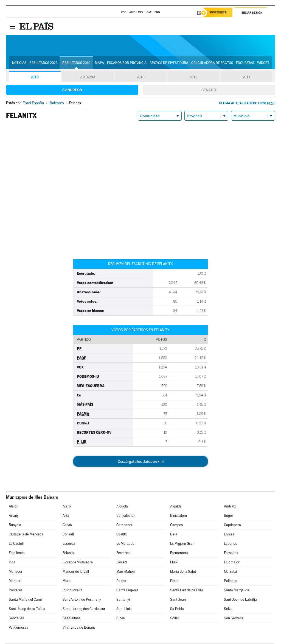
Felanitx (68, 554)
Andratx (230, 507)
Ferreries (123, 554)
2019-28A (88, 78)
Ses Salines (71, 619)
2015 (193, 78)
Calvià (67, 526)
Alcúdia (122, 507)
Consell (68, 535)
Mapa (99, 63)
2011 (246, 78)
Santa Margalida (237, 591)
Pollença (231, 582)
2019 (35, 78)
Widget (263, 63)
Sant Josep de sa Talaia (27, 610)
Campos (176, 526)
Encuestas (245, 63)
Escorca (69, 544)
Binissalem (179, 516)
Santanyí (123, 600)
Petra (174, 582)
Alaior (13, 507)
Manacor (16, 572)
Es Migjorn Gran (182, 544)
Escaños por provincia (127, 63)
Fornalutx (231, 554)
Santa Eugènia (127, 591)
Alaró (67, 507)
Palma (121, 582)
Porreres (16, 591)
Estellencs (17, 554)
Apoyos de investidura (169, 63)
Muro (67, 582)
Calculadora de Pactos (212, 63)
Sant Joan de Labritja (240, 600)
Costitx (122, 535)
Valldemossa (19, 628)
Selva (228, 610)
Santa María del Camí (25, 600)
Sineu (121, 619)
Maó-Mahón (126, 572)
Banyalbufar (126, 516)
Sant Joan (178, 600)
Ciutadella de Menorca (26, 535)
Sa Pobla (177, 610)
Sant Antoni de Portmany (82, 600)
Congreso (72, 91)
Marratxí (230, 572)
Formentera (179, 554)
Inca (12, 563)
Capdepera (232, 526)
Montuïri (15, 582)
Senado (209, 91)
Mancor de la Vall (76, 572)
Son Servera (234, 619)
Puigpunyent (72, 591)
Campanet (124, 526)
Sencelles (16, 619)
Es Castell (16, 544)
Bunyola (15, 526)
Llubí (174, 563)
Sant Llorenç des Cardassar (84, 610)
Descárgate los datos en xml (141, 462)
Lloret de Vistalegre (78, 563)
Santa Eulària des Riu (186, 591)
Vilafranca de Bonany (79, 628)
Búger (229, 516)
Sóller (175, 619)
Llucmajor (232, 563)
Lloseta (122, 563)
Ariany (14, 516)
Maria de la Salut (183, 572)
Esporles (231, 544)
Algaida (176, 507)
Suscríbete (219, 13)
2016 (140, 78)
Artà (66, 516)
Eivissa (229, 535)
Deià (174, 535)
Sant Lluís (124, 610)
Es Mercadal (126, 544)
